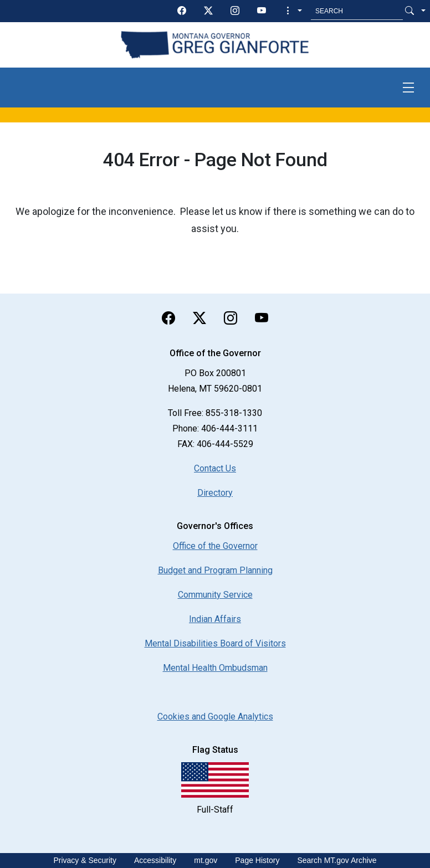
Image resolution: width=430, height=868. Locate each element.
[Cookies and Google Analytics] (215, 717)
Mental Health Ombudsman (215, 668)
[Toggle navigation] (408, 88)
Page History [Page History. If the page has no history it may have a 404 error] (257, 860)
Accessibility (155, 860)
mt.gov (206, 860)
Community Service (215, 595)
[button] (293, 11)
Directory (215, 493)
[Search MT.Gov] (357, 11)
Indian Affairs (215, 619)
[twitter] (208, 11)
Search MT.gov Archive (337, 860)
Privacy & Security (85, 860)
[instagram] (235, 11)
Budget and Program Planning (215, 570)
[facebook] (182, 11)
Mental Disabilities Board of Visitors (215, 643)
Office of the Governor (215, 546)
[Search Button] (409, 11)
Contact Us (215, 468)
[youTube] (262, 11)
